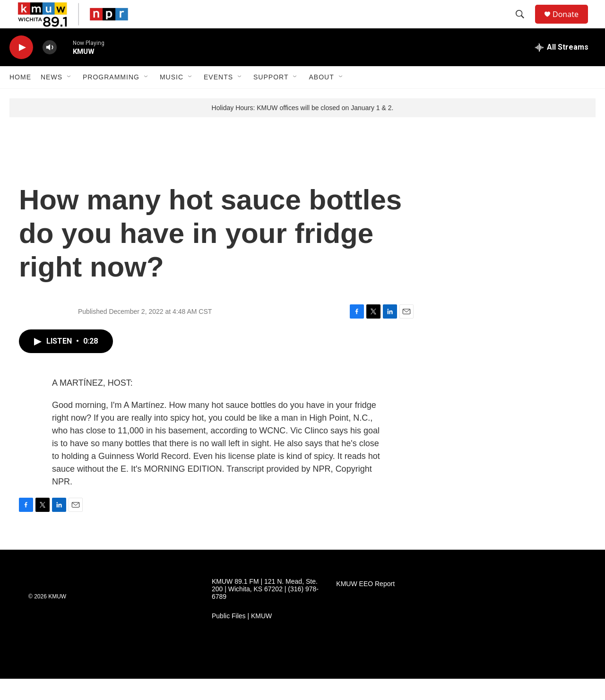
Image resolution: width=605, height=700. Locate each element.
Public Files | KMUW (242, 637)
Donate (571, 25)
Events (218, 98)
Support (271, 98)
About (321, 98)
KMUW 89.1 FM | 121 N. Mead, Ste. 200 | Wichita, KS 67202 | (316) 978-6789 (265, 610)
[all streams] (562, 69)
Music (172, 98)
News (52, 98)
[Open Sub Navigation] (69, 98)
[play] (21, 69)
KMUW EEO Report (365, 605)
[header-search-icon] (524, 25)
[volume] (50, 69)
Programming (111, 98)
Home (20, 98)
